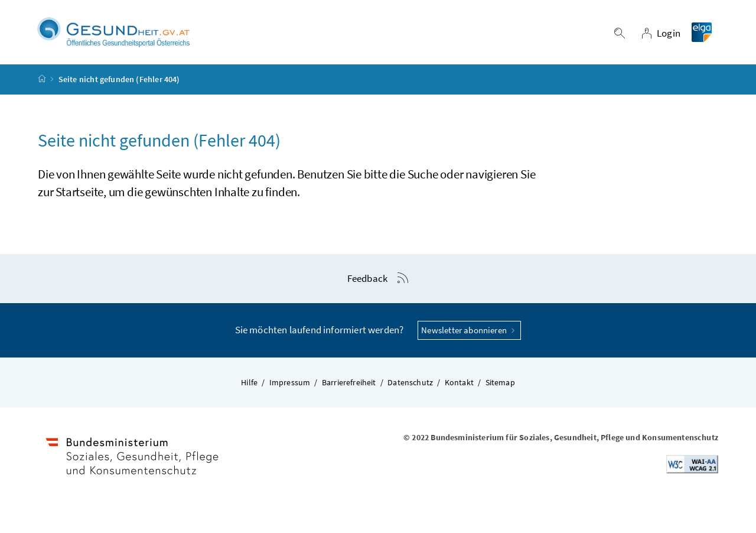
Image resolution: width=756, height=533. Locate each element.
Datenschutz (410, 382)
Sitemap (500, 382)
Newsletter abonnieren (469, 330)
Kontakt (459, 382)
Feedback (367, 278)
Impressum (290, 382)
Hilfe (249, 382)
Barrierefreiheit (349, 382)
